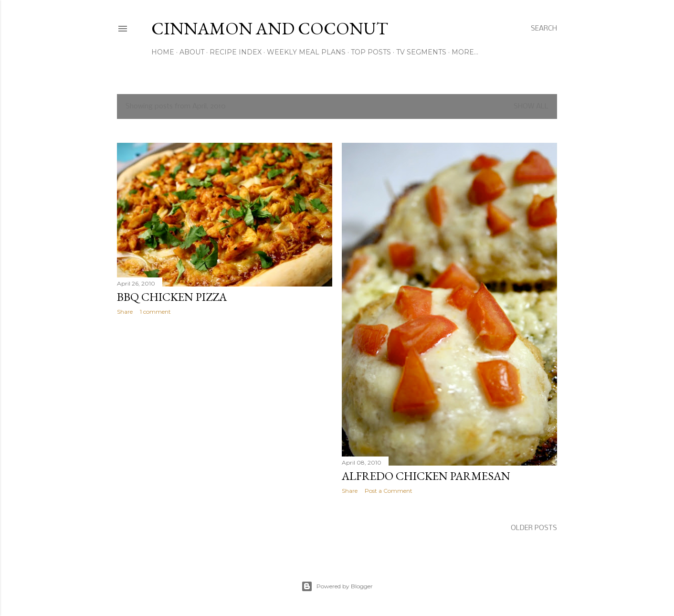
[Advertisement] (225, 406)
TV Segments (421, 52)
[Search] (544, 29)
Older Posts (534, 528)
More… (465, 52)
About (192, 52)
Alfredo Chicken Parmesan (426, 476)
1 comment (155, 312)
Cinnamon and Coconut (270, 28)
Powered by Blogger (337, 586)
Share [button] (125, 312)
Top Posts (371, 52)
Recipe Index (236, 52)
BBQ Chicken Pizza (172, 297)
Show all (531, 106)
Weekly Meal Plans (306, 52)
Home (163, 52)
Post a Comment (389, 491)
